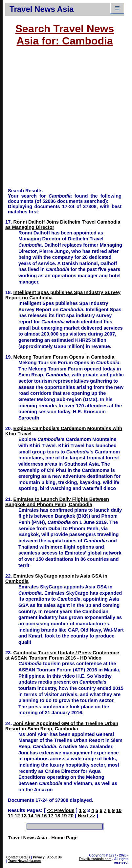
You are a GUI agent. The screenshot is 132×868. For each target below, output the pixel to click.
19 (64, 816)
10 (119, 810)
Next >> (87, 816)
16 (44, 816)
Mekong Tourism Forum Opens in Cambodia (64, 357)
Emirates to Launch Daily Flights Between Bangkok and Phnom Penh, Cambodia (57, 502)
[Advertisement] (62, 120)
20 (71, 816)
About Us (55, 857)
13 (24, 816)
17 (51, 816)
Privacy (39, 857)
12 (17, 816)
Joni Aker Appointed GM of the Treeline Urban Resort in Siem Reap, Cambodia (62, 726)
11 (11, 816)
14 (31, 816)
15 (37, 816)
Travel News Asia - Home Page (43, 838)
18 (57, 816)
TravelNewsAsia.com (25, 861)
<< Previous (61, 810)
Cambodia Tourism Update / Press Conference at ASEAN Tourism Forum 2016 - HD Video (62, 655)
